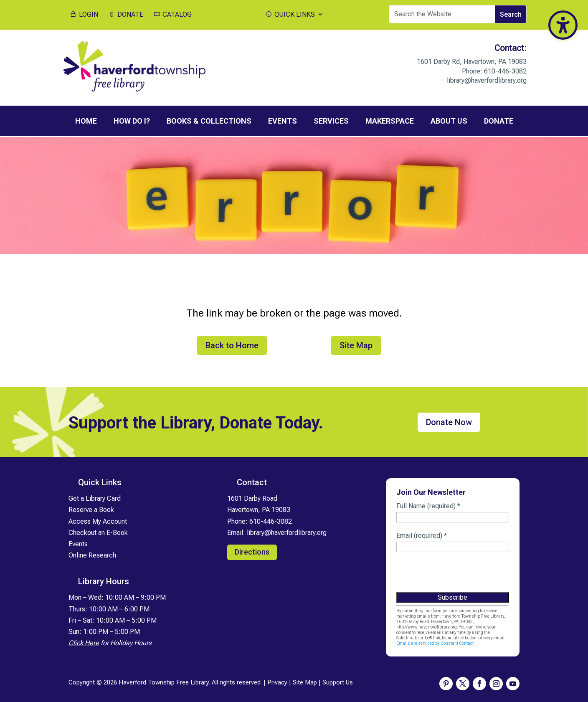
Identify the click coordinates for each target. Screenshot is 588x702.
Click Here (84, 642)
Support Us (338, 682)
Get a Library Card (95, 498)
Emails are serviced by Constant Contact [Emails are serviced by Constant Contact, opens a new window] (435, 642)
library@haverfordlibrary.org (487, 80)
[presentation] (460, 575)
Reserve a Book (91, 509)
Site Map (356, 345)
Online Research (92, 554)
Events (283, 121)
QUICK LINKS (290, 15)
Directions (252, 551)
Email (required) (422, 535)
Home (86, 121)
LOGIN (84, 15)
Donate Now (449, 421)
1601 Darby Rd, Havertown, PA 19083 (472, 62)
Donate (499, 121)
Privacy (277, 682)
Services (331, 121)
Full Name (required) (428, 505)
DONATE (125, 15)
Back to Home (232, 345)
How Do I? (132, 121)
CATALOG (172, 15)
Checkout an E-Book (98, 532)
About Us (449, 121)
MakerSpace (390, 121)
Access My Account (98, 521)
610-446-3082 (505, 71)
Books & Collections (209, 121)
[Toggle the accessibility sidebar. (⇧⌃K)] (563, 25)
